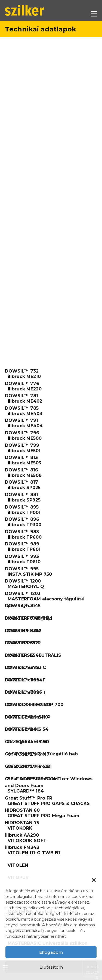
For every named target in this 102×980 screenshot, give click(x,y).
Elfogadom (51, 952)
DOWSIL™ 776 (22, 384)
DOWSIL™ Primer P (28, 717)
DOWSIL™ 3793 (23, 667)
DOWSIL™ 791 (21, 420)
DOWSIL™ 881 (21, 495)
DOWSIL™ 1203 (23, 594)
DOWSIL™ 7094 (24, 680)
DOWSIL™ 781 (21, 396)
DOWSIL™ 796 (22, 433)
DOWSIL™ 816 (21, 470)
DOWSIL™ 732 (22, 371)
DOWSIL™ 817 (21, 482)
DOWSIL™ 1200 (23, 581)
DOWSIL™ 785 (22, 408)
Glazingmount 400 (27, 742)
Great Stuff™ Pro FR (29, 798)
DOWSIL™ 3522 (23, 643)
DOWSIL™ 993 (22, 556)
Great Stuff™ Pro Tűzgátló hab (41, 754)
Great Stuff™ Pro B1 (28, 766)
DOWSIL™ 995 (22, 569)
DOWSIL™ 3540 (23, 655)
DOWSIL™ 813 (21, 457)
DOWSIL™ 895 (22, 507)
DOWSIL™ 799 (22, 445)
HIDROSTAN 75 (22, 823)
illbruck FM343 (22, 847)
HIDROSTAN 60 (22, 810)
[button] (94, 880)
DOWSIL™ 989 (22, 544)
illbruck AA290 (22, 835)
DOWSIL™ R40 (22, 729)
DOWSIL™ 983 (22, 532)
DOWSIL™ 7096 (24, 692)
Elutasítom (51, 967)
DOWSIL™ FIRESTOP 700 (34, 705)
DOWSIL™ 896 (22, 519)
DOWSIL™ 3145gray (28, 618)
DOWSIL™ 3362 (23, 631)
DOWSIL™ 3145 (23, 606)
